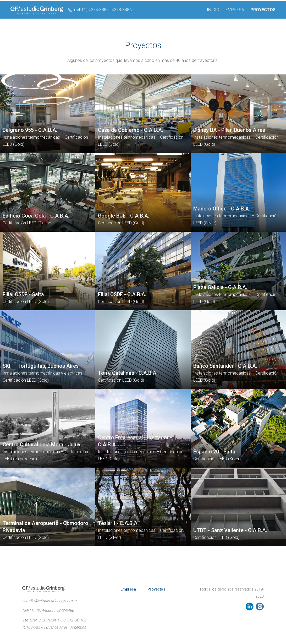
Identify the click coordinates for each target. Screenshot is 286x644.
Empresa (128, 589)
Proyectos (156, 589)
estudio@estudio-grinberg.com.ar (49, 601)
